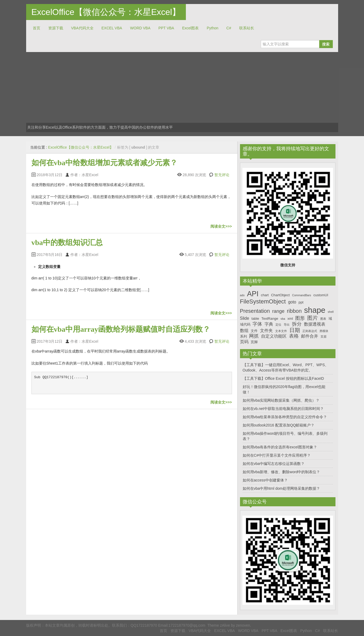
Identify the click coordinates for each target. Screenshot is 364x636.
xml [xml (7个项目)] (290, 319)
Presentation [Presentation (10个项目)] (255, 311)
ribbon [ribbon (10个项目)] (294, 311)
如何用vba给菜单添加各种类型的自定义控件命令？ (285, 417)
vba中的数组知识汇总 (67, 242)
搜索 (326, 44)
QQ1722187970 (144, 625)
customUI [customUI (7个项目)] (321, 295)
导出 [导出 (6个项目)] (287, 325)
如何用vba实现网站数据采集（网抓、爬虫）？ (281, 400)
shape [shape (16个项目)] (315, 310)
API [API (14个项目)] (253, 294)
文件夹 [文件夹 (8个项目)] (266, 331)
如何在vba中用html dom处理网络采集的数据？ (281, 488)
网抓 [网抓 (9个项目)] (254, 336)
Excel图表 (190, 28)
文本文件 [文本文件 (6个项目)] (281, 331)
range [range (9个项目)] (278, 311)
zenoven (243, 625)
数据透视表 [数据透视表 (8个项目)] (315, 324)
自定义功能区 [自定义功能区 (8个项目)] (274, 336)
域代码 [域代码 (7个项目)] (245, 324)
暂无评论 (222, 175)
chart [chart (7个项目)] (265, 295)
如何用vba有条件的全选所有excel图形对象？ (280, 447)
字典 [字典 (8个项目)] (269, 324)
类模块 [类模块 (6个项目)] (324, 331)
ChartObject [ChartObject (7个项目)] (280, 295)
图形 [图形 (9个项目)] (300, 318)
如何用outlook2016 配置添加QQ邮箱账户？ (279, 425)
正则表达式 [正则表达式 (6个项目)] (310, 331)
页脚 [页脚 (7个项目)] (254, 342)
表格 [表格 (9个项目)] (294, 336)
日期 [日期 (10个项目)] (295, 330)
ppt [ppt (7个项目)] (301, 302)
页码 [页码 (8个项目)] (244, 342)
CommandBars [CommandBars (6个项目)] (301, 295)
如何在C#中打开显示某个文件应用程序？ (277, 455)
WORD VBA (140, 28)
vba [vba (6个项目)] (283, 319)
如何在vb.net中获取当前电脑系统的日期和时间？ (283, 409)
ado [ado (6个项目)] (242, 295)
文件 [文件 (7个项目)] (254, 331)
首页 (37, 28)
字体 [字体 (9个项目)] (257, 324)
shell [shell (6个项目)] (331, 312)
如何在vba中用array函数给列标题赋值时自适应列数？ (121, 329)
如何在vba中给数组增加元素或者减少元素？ (105, 163)
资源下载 (56, 28)
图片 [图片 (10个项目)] (313, 318)
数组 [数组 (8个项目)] (244, 331)
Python (213, 28)
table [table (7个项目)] (255, 319)
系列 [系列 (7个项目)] (243, 336)
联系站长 (247, 28)
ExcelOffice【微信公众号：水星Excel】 (106, 12)
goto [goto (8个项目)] (292, 302)
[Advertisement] (182, 92)
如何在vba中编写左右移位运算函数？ (274, 464)
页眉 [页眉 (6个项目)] (323, 337)
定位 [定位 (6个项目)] (278, 325)
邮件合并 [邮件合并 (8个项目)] (310, 336)
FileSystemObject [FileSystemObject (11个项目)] (263, 301)
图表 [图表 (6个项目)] (323, 319)
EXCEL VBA (112, 28)
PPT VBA (166, 28)
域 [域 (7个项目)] (330, 319)
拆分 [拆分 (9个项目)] (297, 324)
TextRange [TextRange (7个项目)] (270, 319)
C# (229, 28)
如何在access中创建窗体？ (265, 480)
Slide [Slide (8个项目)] (245, 318)
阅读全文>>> (221, 226)
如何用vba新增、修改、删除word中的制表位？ (281, 472)
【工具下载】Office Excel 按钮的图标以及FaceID (283, 378)
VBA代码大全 (82, 28)
